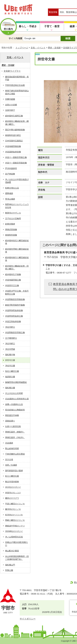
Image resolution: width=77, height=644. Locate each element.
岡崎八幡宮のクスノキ (15, 520)
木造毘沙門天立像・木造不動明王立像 (17, 292)
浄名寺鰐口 (10, 327)
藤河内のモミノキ (13, 509)
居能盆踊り (10, 421)
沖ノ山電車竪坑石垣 (14, 537)
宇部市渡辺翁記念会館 (15, 85)
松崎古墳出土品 (12, 188)
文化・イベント (38, 48)
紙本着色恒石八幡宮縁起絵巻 (17, 242)
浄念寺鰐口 (10, 344)
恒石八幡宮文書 (12, 371)
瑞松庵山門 (10, 565)
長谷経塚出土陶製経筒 (15, 410)
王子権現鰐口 (11, 338)
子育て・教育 (52, 26)
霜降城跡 (9, 193)
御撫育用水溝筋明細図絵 (16, 382)
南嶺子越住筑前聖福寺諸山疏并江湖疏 (17, 92)
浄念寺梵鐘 (10, 349)
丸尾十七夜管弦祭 (13, 426)
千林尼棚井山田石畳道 (15, 454)
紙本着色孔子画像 (13, 274)
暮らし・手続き (28, 26)
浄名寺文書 (10, 366)
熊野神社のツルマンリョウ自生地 (17, 206)
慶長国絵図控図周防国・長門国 (17, 78)
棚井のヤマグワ (12, 498)
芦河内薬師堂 (11, 168)
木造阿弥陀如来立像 (14, 316)
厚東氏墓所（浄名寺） (15, 437)
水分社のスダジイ (13, 487)
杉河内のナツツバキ (14, 515)
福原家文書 (10, 377)
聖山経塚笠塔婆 (12, 449)
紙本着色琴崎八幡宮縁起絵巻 (17, 251)
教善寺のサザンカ (13, 213)
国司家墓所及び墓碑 (14, 471)
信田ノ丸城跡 (11, 465)
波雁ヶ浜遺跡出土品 (14, 404)
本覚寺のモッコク (13, 493)
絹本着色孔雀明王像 (14, 116)
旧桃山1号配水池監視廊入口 (16, 544)
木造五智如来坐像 (13, 321)
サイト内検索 (15, 38)
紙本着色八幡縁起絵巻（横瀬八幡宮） (17, 123)
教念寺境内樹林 (12, 482)
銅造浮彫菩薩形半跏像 (15, 305)
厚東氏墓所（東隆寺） (15, 432)
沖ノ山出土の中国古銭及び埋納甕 (17, 181)
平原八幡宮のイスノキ (15, 504)
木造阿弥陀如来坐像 (14, 310)
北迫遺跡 (9, 443)
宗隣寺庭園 (10, 99)
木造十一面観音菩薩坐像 (16, 163)
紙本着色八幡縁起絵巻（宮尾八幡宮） (17, 267)
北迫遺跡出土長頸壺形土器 (17, 399)
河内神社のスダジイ (14, 531)
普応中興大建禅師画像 (15, 130)
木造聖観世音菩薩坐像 (15, 299)
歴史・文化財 (54, 48)
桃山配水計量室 (12, 551)
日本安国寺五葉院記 (14, 141)
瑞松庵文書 (10, 388)
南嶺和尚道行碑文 (13, 135)
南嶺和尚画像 (11, 235)
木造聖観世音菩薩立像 (15, 333)
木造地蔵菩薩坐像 (13, 146)
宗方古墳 (9, 460)
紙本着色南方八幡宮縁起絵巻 (17, 259)
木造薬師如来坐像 (13, 152)
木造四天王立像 (12, 285)
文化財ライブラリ (12, 71)
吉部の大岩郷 (11, 105)
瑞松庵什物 (10, 355)
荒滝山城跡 (10, 199)
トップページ (22, 48)
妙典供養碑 (10, 224)
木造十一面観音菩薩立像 (16, 157)
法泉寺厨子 (10, 110)
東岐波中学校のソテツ (15, 526)
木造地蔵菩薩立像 (13, 280)
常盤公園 (9, 570)
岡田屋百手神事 (12, 415)
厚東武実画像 (11, 230)
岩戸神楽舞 (10, 174)
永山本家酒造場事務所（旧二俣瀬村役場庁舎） (17, 558)
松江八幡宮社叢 (12, 476)
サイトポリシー (28, 619)
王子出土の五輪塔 (13, 218)
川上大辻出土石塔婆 (14, 393)
